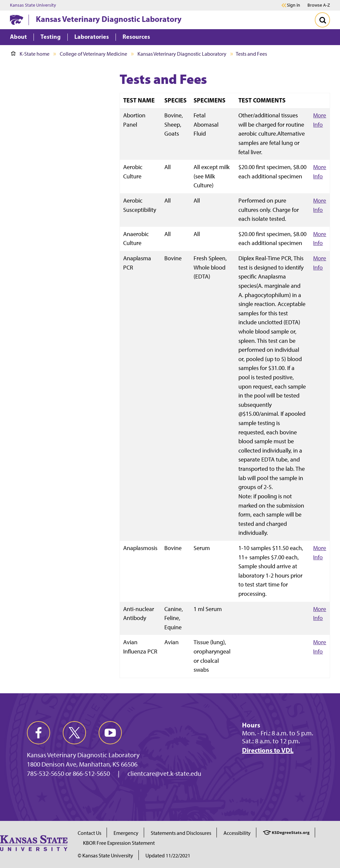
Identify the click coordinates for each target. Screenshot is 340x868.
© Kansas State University (105, 856)
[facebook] (39, 733)
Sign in (294, 5)
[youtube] (110, 733)
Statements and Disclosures (181, 833)
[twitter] (74, 733)
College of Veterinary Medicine (93, 54)
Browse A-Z (319, 5)
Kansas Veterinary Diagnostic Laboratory (109, 19)
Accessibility (237, 833)
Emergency (126, 833)
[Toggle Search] (322, 20)
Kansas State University (33, 5)
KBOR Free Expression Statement (119, 843)
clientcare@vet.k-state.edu (164, 774)
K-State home (30, 54)
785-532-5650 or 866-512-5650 (68, 774)
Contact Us (89, 833)
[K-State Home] (17, 20)
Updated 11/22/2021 (168, 856)
